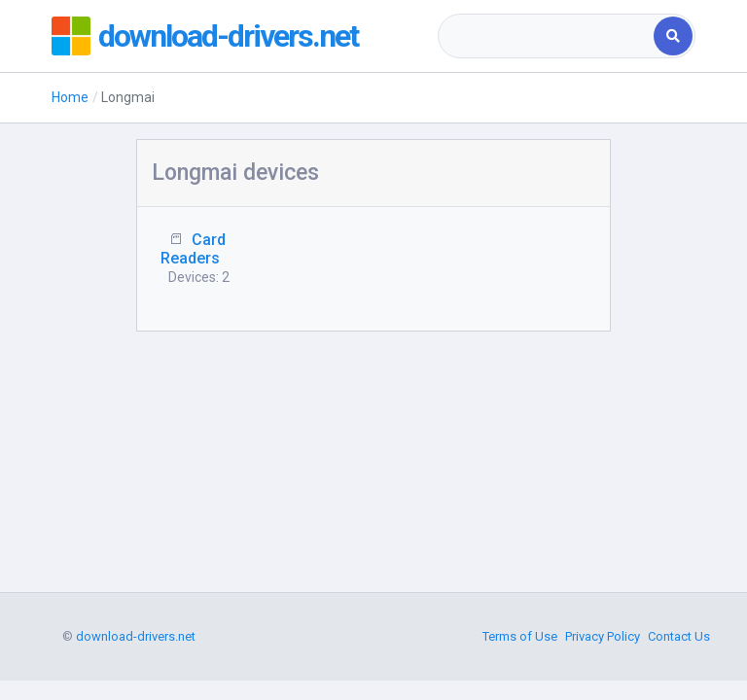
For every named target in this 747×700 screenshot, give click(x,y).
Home (70, 97)
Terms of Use (520, 636)
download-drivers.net (228, 36)
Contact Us (679, 636)
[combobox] (547, 36)
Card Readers (193, 249)
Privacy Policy (603, 636)
